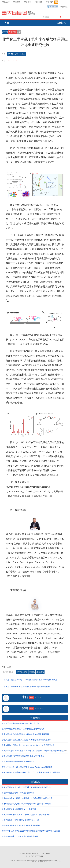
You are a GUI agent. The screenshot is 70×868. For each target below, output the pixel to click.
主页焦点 (17, 2)
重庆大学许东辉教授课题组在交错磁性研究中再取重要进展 (25, 734)
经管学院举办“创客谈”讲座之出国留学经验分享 (21, 820)
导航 (7, 23)
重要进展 (40, 672)
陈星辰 (23, 54)
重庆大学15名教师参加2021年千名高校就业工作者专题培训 (26, 815)
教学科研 (12, 32)
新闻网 (5, 32)
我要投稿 (57, 7)
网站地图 (39, 2)
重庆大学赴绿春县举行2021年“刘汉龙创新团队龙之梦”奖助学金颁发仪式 (31, 831)
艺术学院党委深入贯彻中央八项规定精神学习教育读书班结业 (26, 804)
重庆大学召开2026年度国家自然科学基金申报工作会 (23, 756)
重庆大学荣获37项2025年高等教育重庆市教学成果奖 (23, 729)
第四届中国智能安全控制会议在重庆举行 (18, 762)
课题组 (32, 672)
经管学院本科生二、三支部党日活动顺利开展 (20, 836)
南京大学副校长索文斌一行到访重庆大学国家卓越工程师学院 (26, 787)
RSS (56, 2)
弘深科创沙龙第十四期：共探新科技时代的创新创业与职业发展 (27, 798)
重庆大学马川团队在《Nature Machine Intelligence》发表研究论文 (28, 745)
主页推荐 (28, 2)
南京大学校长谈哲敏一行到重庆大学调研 (18, 793)
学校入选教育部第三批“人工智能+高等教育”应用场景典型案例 (27, 740)
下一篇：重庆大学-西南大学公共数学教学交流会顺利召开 (27, 687)
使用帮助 (49, 2)
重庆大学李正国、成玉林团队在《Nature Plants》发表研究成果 (27, 767)
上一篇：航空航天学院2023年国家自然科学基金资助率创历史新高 (30, 680)
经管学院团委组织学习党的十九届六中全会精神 (21, 826)
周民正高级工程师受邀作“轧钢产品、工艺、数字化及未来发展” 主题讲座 (31, 772)
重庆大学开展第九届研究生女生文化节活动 (19, 809)
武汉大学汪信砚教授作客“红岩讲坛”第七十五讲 (21, 723)
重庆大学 (6, 2)
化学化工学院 (13, 54)
